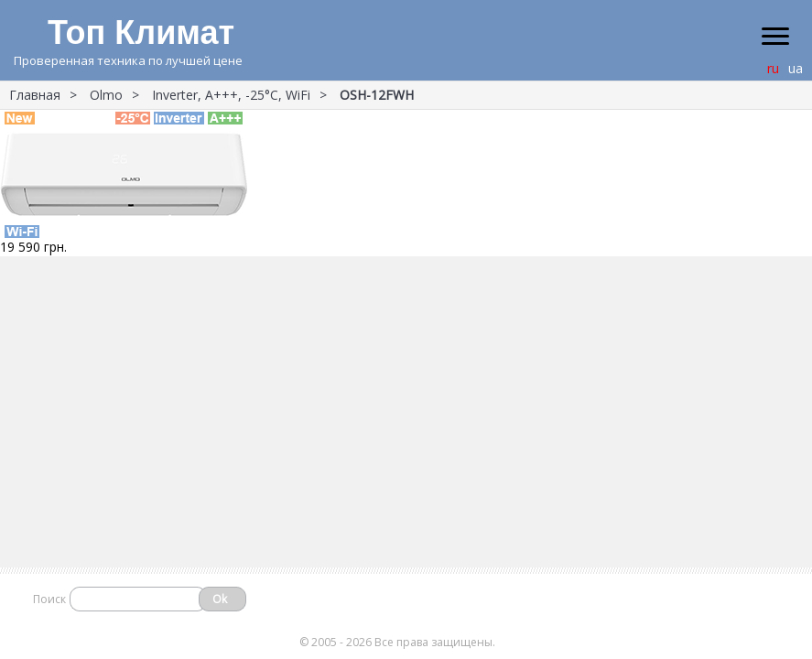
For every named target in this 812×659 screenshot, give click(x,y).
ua (796, 68)
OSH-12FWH (377, 95)
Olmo (106, 95)
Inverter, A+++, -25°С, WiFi (231, 95)
